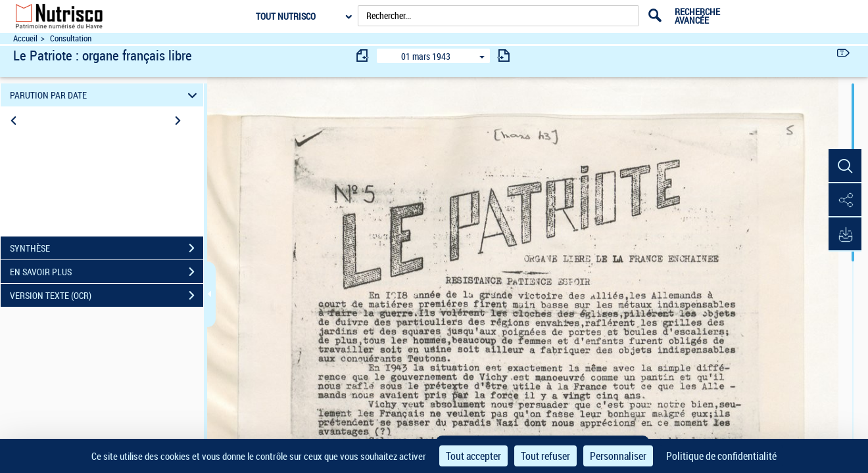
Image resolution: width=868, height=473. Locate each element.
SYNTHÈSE (107, 248)
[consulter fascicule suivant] (504, 56)
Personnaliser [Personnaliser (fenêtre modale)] (618, 456)
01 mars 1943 (426, 56)
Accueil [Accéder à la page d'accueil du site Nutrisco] (25, 38)
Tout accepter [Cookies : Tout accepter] (473, 456)
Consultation (71, 38)
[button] (845, 166)
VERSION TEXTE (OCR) (107, 296)
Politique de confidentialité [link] (721, 456)
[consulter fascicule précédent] (363, 56)
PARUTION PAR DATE (106, 95)
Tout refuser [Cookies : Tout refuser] (545, 456)
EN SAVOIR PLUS (107, 272)
